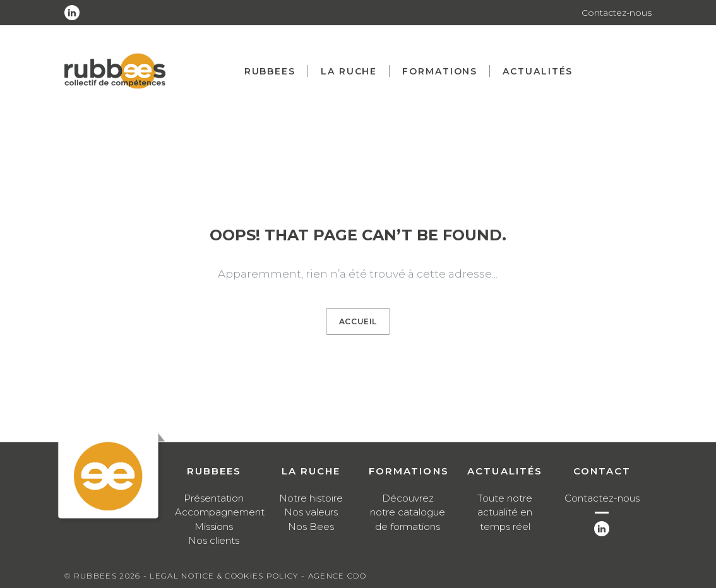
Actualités (538, 71)
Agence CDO (337, 576)
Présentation (214, 498)
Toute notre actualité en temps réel (505, 512)
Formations (440, 71)
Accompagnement (220, 512)
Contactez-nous (617, 13)
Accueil (358, 321)
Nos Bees (311, 526)
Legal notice (182, 576)
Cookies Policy (261, 576)
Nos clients (214, 540)
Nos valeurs (311, 512)
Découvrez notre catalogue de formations (408, 512)
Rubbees (270, 71)
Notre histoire (311, 498)
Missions (214, 526)
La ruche (349, 71)
